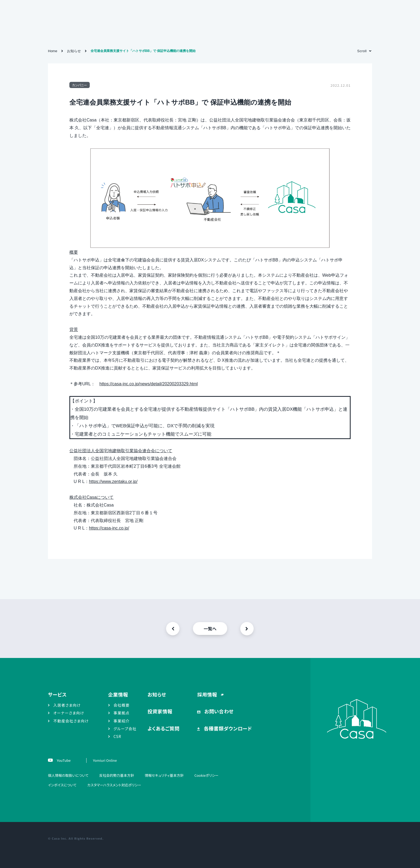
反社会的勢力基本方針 (117, 775)
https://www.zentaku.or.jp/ (113, 481)
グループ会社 (125, 729)
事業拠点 (122, 713)
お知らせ (157, 694)
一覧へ (210, 629)
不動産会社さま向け (71, 721)
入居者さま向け (67, 705)
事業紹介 (122, 721)
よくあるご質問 (164, 728)
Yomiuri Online (105, 760)
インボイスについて (62, 785)
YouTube (63, 760)
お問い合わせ (218, 711)
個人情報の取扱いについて (68, 775)
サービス (57, 694)
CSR (117, 736)
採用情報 (208, 694)
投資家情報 (160, 711)
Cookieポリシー (207, 775)
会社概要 (122, 705)
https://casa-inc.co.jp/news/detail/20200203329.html (149, 384)
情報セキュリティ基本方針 (164, 775)
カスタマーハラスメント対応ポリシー (114, 785)
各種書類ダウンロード (227, 728)
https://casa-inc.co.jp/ (109, 528)
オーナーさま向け (69, 713)
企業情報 (118, 694)
